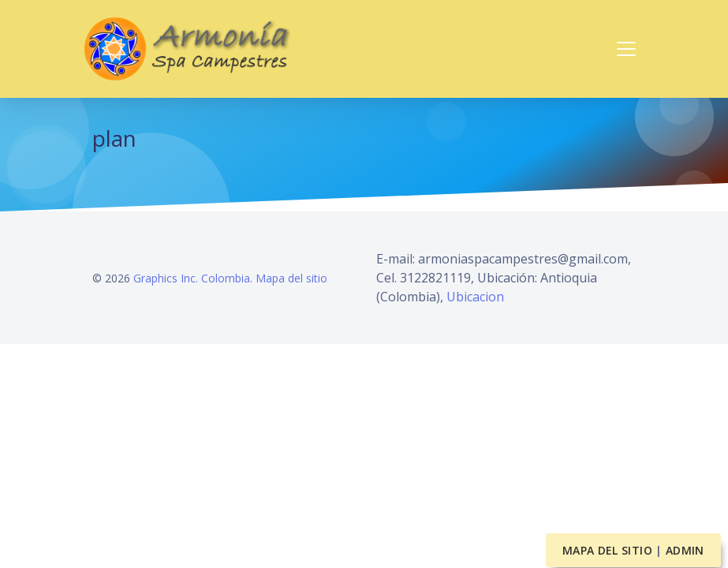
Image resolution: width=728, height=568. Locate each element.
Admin (685, 550)
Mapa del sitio (291, 278)
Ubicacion (475, 297)
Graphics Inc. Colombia (192, 278)
